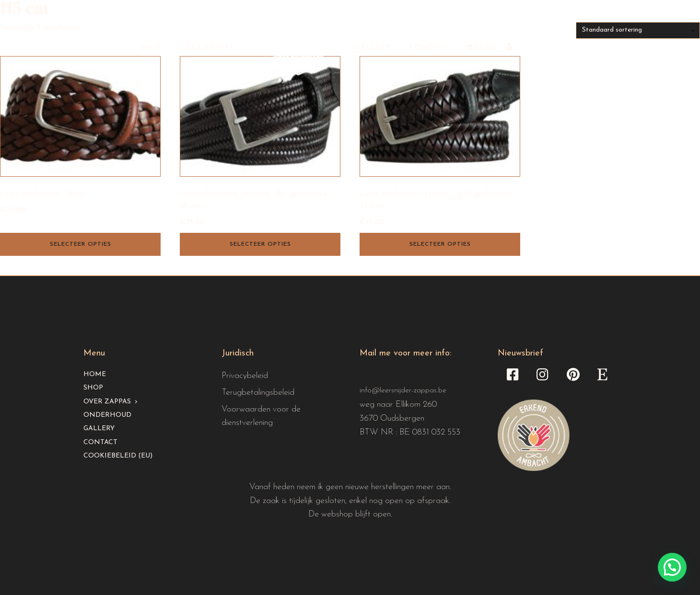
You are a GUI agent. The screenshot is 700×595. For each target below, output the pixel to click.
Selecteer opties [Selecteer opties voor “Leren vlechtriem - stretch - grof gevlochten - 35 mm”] (440, 244)
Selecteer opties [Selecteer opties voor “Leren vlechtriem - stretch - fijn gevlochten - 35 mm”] (260, 244)
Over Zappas (207, 48)
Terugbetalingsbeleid (258, 393)
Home (95, 374)
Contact (428, 48)
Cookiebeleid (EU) (118, 456)
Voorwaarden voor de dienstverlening (261, 416)
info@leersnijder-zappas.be (403, 390)
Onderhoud (107, 415)
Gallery (373, 48)
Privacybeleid (245, 376)
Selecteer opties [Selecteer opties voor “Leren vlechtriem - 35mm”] (81, 244)
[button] (672, 567)
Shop (151, 48)
